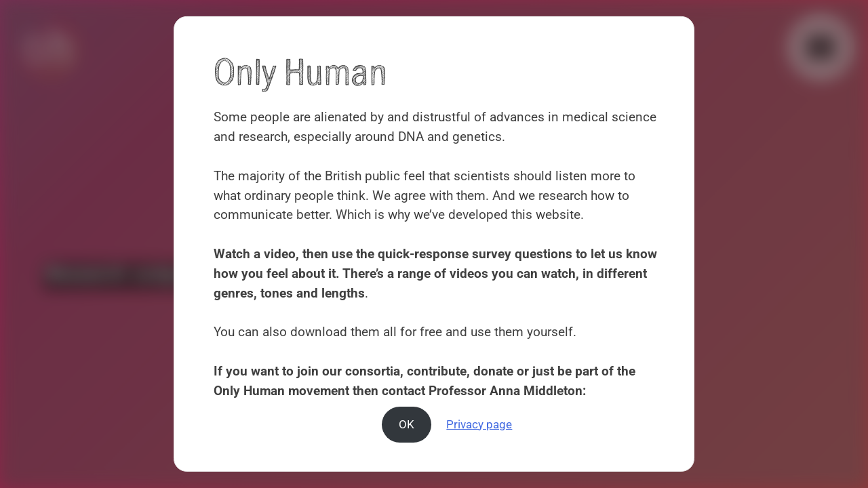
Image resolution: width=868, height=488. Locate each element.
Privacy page (479, 424)
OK (407, 424)
